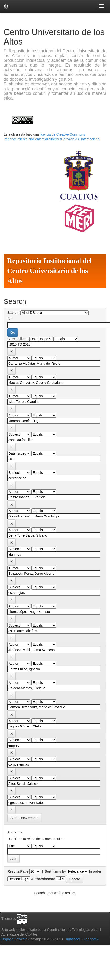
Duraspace (73, 939)
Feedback (91, 939)
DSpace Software (14, 939)
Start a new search (24, 818)
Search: (13, 313)
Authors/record (43, 879)
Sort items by (55, 871)
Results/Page (18, 871)
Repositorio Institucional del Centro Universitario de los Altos (49, 271)
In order (95, 871)
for (10, 319)
